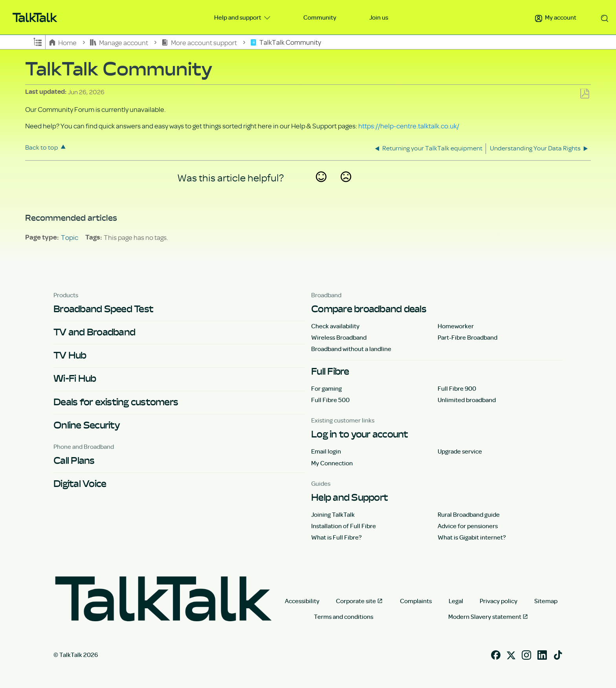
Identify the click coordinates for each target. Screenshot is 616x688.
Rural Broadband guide (469, 514)
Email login (326, 451)
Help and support (238, 17)
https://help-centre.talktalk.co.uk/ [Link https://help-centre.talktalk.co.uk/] (409, 126)
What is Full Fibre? (336, 537)
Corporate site (356, 601)
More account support (200, 42)
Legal (456, 601)
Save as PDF (585, 94)
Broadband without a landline (351, 349)
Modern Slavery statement (485, 617)
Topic (70, 237)
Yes (321, 187)
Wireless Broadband (339, 337)
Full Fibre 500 (330, 400)
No (346, 187)
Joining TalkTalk (333, 514)
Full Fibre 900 (457, 388)
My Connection (332, 463)
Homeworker (456, 326)
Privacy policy (499, 601)
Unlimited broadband (467, 400)
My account (556, 17)
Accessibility (302, 601)
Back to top (42, 147)
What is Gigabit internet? (472, 537)
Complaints (416, 601)
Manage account (120, 42)
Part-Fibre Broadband (467, 337)
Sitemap (546, 601)
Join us (379, 17)
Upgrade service (460, 451)
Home (63, 42)
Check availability (335, 326)
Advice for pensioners (468, 526)
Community (320, 17)
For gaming (326, 388)
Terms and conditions (344, 617)
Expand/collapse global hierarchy (38, 41)
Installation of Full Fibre (344, 526)
